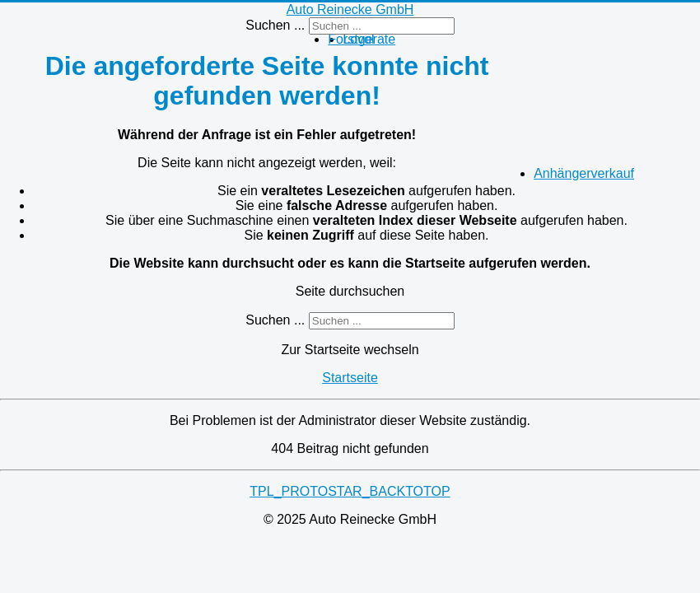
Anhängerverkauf (584, 173)
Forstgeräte (362, 39)
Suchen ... (275, 25)
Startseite (350, 378)
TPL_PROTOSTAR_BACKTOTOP (350, 491)
